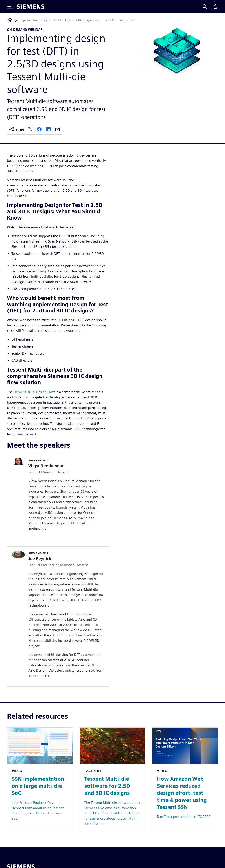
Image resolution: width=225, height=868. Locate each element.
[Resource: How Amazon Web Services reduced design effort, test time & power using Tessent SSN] (185, 779)
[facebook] (39, 130)
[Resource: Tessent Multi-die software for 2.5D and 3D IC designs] (113, 779)
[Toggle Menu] (10, 7)
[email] (57, 130)
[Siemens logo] (31, 7)
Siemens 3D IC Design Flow (34, 392)
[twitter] (30, 130)
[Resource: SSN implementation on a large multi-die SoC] (40, 779)
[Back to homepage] (10, 20)
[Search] (205, 7)
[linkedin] (48, 130)
